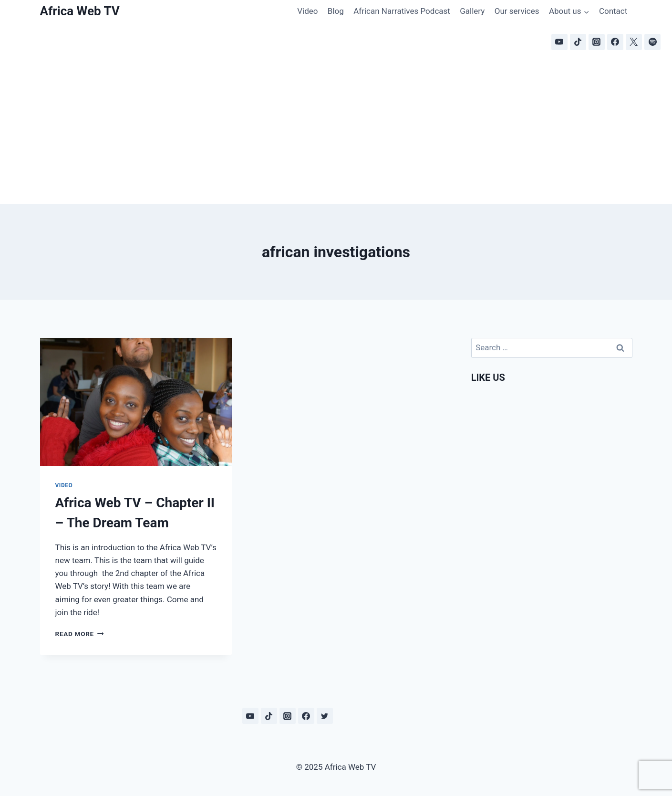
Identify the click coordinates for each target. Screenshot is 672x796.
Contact (613, 11)
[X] (634, 42)
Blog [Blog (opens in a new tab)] (336, 11)
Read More (80, 634)
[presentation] (136, 402)
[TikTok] (578, 42)
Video (307, 11)
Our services (517, 11)
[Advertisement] (336, 133)
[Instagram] (597, 42)
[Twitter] (325, 716)
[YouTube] (559, 42)
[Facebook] (615, 42)
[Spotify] (652, 42)
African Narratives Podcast (402, 11)
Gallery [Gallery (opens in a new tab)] (472, 11)
